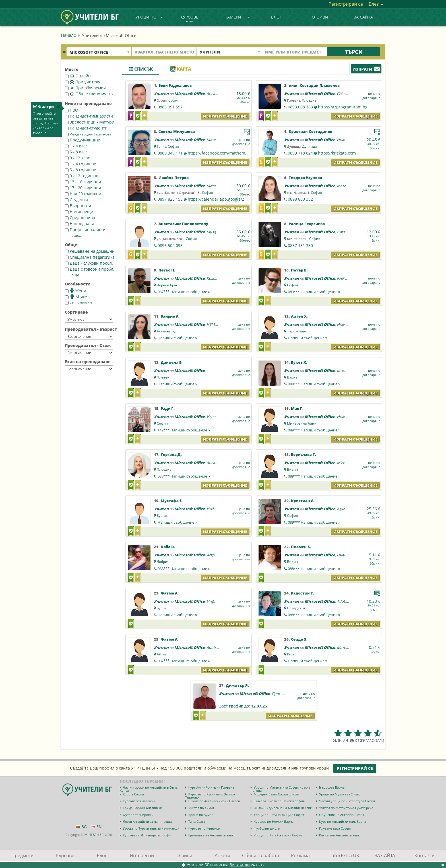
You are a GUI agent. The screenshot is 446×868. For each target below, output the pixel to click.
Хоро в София (133, 794)
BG (81, 827)
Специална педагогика (90, 257)
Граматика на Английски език (211, 835)
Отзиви (320, 17)
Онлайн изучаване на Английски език (283, 808)
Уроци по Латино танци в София (279, 815)
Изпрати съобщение (225, 116)
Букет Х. (299, 362)
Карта (181, 69)
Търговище (297, 331)
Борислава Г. (303, 454)
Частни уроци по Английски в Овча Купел (149, 789)
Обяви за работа (261, 855)
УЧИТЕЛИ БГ (94, 835)
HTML (212, 324)
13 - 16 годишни (83, 182)
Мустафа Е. (172, 501)
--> (89, 319)
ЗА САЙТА (363, 17)
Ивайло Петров (174, 178)
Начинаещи (79, 212)
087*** (184, 292)
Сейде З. (299, 639)
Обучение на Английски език (342, 815)
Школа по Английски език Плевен (214, 801)
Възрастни (78, 206)
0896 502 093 (170, 245)
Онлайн (78, 76)
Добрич (163, 562)
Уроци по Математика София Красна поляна (280, 789)
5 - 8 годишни (81, 170)
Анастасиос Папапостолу (183, 224)
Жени (76, 291)
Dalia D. (168, 547)
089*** (314, 292)
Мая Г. (297, 408)
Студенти (76, 200)
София (174, 100)
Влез (376, 4)
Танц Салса (197, 821)
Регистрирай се (346, 4)
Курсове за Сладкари (139, 801)
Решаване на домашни (90, 251)
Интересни (142, 855)
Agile (341, 509)
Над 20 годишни (83, 194)
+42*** (184, 430)
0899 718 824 (300, 153)
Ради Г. (168, 408)
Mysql (212, 232)
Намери (237, 17)
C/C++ (342, 94)
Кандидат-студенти (86, 128)
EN (96, 827)
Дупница (310, 146)
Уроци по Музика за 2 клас (340, 794)
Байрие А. (170, 316)
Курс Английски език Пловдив (211, 787)
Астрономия (217, 555)
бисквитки (240, 865)
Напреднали (80, 224)
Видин (293, 469)
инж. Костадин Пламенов (314, 85)
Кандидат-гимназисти (89, 116)
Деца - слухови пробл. (89, 263)
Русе (291, 654)
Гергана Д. (171, 454)
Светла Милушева (177, 131)
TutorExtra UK (344, 855)
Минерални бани (302, 423)
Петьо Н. (167, 270)
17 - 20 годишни (83, 188)
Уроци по (149, 17)
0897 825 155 (170, 199)
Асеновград (167, 331)
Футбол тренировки (138, 815)
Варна (292, 377)
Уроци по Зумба (201, 815)
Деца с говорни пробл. (90, 269)
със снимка (78, 302)
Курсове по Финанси (204, 828)
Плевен (163, 377)
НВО (72, 110)
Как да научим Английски (143, 808)
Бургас (162, 516)
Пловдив (309, 100)
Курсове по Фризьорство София (148, 835)
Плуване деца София (335, 828)
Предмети (22, 855)
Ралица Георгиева (307, 224)
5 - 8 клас (76, 152)
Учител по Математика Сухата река (346, 808)
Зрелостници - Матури (90, 122)
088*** (314, 384)
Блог (276, 17)
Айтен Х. (299, 316)
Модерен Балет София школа (276, 794)
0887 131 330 (300, 245)
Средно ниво (80, 218)
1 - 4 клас (76, 146)
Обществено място (89, 94)
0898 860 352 (300, 199)
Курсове (189, 19)
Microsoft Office (190, 94)
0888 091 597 (170, 107)
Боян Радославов (175, 85)
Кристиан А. (303, 501)
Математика (217, 140)
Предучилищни (83, 140)
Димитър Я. (237, 685)
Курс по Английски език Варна (343, 821)
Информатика (349, 324)
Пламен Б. (301, 547)
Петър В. (299, 270)
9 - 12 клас (77, 158)
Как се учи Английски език (339, 835)
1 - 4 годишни (81, 164)
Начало (69, 35)
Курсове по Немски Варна (274, 821)
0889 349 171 (170, 153)
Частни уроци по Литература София (347, 801)
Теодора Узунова (305, 178)
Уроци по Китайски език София (278, 835)
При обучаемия (85, 88)
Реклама (300, 855)
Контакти (425, 855)
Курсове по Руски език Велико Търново (210, 796)
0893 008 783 (300, 107)
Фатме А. (170, 593)
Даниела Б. (172, 362)
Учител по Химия (201, 808)
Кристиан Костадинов (310, 131)
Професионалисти (85, 230)
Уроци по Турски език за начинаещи (151, 828)
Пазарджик (296, 608)
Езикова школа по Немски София (279, 801)
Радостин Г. (303, 593)
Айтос (162, 654)
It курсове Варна (332, 787)
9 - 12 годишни (82, 176)
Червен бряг (167, 285)
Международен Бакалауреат (89, 134)
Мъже (76, 297)
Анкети (222, 855)
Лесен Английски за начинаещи (147, 821)
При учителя (83, 82)
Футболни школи (267, 828)
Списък (141, 69)
